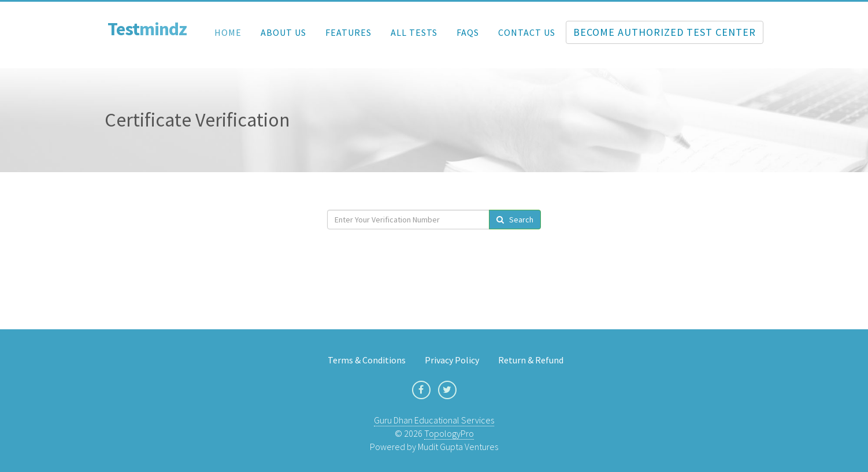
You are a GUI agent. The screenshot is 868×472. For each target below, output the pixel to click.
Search (515, 220)
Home (228, 32)
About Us (283, 32)
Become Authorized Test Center (665, 32)
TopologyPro (449, 433)
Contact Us (527, 32)
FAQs (468, 32)
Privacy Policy (452, 360)
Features (348, 32)
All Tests (414, 32)
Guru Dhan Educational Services (434, 420)
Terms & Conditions (367, 360)
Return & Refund (531, 360)
